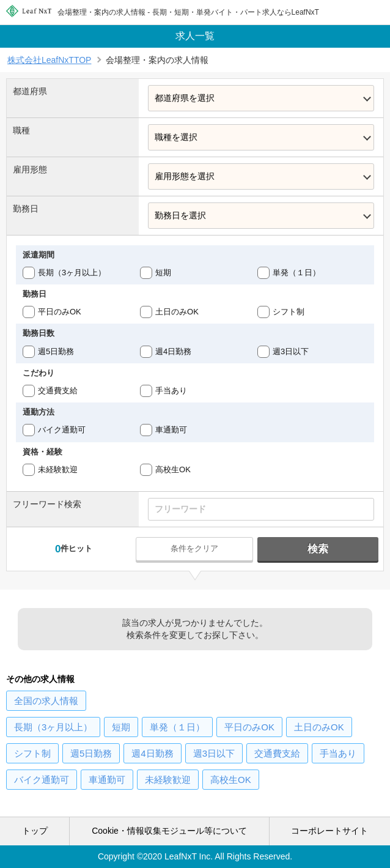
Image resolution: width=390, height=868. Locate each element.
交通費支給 (58, 391)
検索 (318, 549)
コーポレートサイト (329, 831)
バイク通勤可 (62, 430)
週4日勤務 (173, 351)
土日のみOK (177, 312)
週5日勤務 (56, 351)
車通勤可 (171, 430)
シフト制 (289, 312)
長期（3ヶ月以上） (72, 273)
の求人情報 (46, 701)
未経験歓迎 (58, 469)
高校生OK (173, 469)
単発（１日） (296, 273)
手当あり (171, 391)
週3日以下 (291, 351)
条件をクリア (194, 548)
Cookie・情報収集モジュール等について (169, 831)
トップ (35, 831)
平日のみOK (60, 312)
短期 (163, 273)
